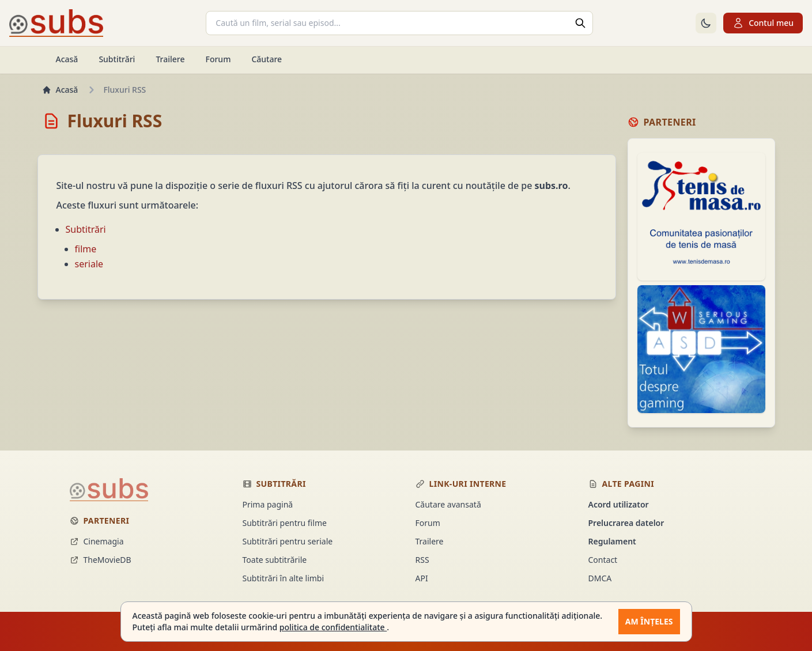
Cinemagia (97, 541)
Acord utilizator (619, 504)
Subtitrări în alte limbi (284, 578)
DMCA (600, 578)
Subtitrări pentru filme (285, 523)
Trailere (170, 59)
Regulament (612, 541)
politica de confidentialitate (333, 627)
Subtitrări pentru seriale (288, 541)
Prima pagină (268, 504)
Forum (218, 59)
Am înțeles (649, 621)
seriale (89, 264)
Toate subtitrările (275, 560)
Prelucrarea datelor (626, 523)
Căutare (267, 59)
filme (86, 249)
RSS (422, 560)
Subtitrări (117, 59)
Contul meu (763, 23)
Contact (603, 560)
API (422, 578)
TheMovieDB (101, 560)
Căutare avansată (448, 504)
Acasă (67, 59)
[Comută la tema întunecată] (706, 23)
